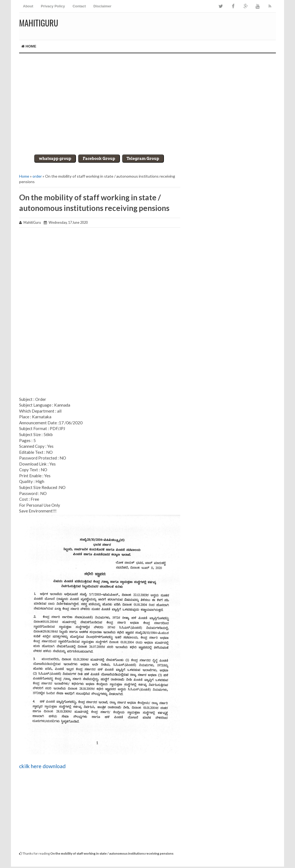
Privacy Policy (53, 6)
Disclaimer (102, 6)
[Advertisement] (147, 100)
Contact (79, 6)
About (28, 6)
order (37, 176)
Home (29, 46)
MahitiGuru (39, 23)
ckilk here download (42, 766)
